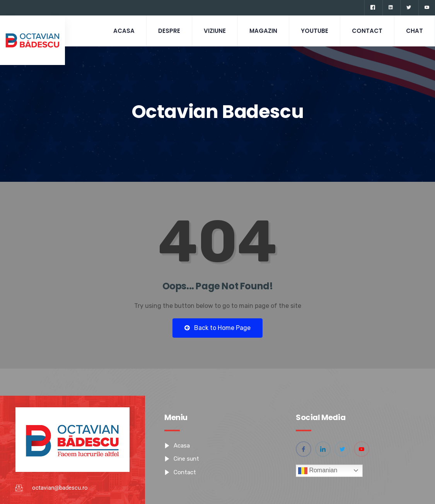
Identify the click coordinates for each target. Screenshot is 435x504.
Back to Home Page (217, 328)
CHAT (415, 31)
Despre (169, 31)
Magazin (263, 31)
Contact (367, 31)
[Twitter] (409, 8)
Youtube (315, 31)
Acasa (124, 31)
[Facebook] (373, 8)
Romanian (318, 471)
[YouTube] (427, 8)
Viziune (215, 31)
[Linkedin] (391, 8)
